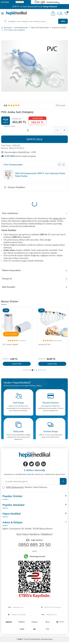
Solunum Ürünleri (59, 27)
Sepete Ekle (35, 139)
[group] (34, 66)
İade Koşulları (34, 287)
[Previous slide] (59, 165)
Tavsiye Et (34, 279)
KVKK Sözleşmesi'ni (15, 487)
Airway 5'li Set (44, 344)
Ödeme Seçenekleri (34, 270)
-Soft (19, 639)
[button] (24, 370)
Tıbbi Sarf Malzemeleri (40, 27)
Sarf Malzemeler (21, 27)
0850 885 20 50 (34, 545)
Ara (63, 21)
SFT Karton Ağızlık (10, 344)
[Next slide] (64, 165)
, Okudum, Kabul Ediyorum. (25, 487)
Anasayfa (6, 27)
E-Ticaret (26, 639)
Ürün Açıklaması (34, 213)
